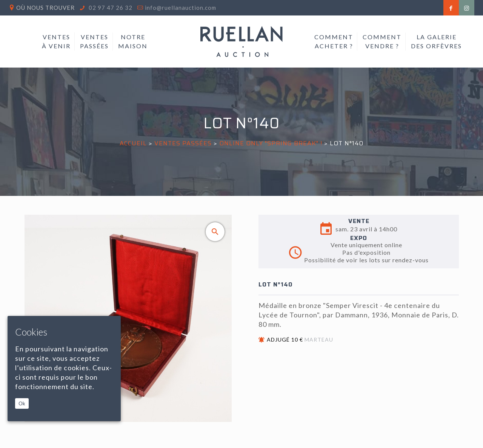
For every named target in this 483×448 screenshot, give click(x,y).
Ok (22, 403)
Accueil (133, 143)
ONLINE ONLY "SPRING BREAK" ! (271, 143)
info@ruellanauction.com (181, 8)
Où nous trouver (45, 8)
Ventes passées (183, 143)
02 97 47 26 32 (110, 8)
